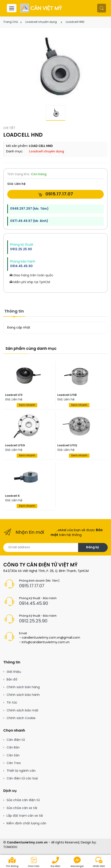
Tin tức (12, 703)
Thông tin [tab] (14, 312)
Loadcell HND (75, 22)
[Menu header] (12, 8)
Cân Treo (14, 763)
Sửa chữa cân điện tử (23, 800)
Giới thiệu (14, 672)
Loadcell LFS (14, 395)
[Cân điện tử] (41, 8)
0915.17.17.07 (56, 194)
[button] (102, 8)
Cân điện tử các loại (22, 779)
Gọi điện (55, 862)
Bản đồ (12, 680)
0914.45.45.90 (21, 266)
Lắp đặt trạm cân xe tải (25, 816)
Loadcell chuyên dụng (41, 22)
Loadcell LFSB (67, 395)
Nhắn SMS (99, 862)
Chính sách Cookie (21, 718)
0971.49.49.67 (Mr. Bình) (29, 221)
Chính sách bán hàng (23, 687)
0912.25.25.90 (21, 249)
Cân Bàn (13, 748)
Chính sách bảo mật (22, 711)
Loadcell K (12, 496)
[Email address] (41, 547)
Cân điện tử (16, 740)
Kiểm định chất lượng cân (26, 824)
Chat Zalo (34, 862)
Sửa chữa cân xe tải (22, 808)
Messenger (77, 862)
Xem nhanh (27, 405)
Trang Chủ (11, 22)
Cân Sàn (13, 756)
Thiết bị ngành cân (21, 771)
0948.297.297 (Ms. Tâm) (29, 209)
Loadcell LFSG (15, 446)
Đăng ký (92, 547)
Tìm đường (12, 862)
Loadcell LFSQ (67, 446)
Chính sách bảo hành (23, 695)
